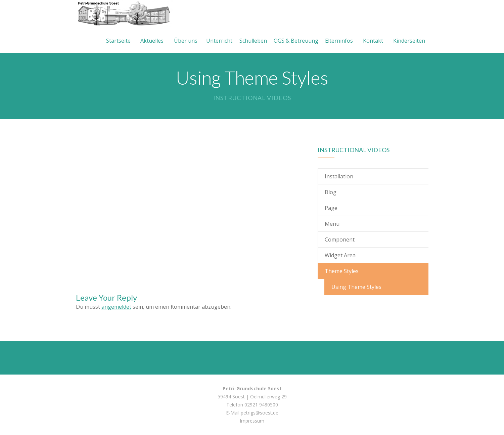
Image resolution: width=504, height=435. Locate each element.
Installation (339, 176)
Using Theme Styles (356, 287)
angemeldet (116, 307)
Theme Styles (342, 271)
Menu (332, 224)
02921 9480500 (261, 405)
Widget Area (340, 255)
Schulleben (253, 41)
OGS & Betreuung (296, 41)
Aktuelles (152, 41)
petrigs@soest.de (260, 413)
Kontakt (373, 41)
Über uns (186, 41)
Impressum (252, 421)
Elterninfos (339, 41)
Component (340, 240)
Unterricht (219, 41)
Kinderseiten (409, 41)
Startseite (118, 41)
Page (331, 208)
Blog (331, 192)
